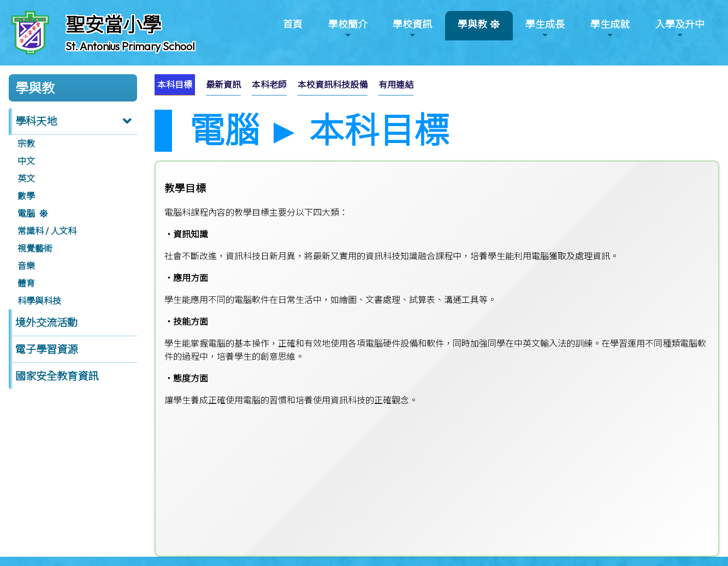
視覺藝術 (35, 248)
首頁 (293, 24)
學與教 (472, 29)
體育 (26, 283)
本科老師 (269, 85)
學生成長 (545, 29)
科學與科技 (39, 301)
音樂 (26, 266)
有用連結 (396, 85)
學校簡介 (348, 29)
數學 (26, 196)
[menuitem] (175, 85)
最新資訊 (223, 85)
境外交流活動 (46, 323)
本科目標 (175, 85)
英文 (26, 178)
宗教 (26, 144)
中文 (26, 161)
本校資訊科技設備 (333, 85)
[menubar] (289, 88)
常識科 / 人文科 (47, 231)
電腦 (26, 213)
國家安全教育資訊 (57, 376)
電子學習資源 (46, 349)
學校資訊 (412, 29)
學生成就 (610, 29)
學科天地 (36, 121)
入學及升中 (680, 29)
